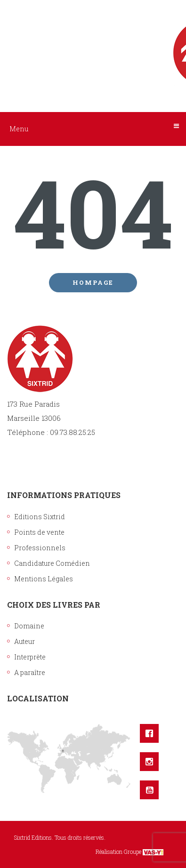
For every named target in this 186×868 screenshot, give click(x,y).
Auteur (24, 641)
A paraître (30, 672)
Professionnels (40, 548)
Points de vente (39, 532)
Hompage (93, 282)
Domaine (29, 626)
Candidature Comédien (52, 563)
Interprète (30, 657)
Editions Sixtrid (40, 517)
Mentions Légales (44, 579)
